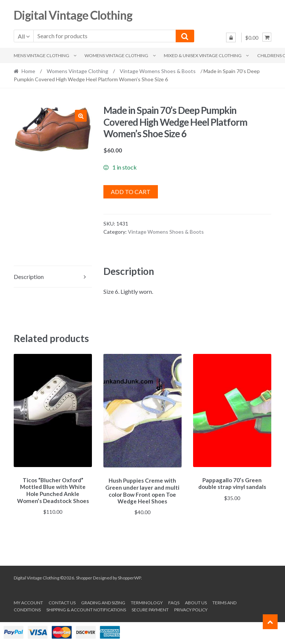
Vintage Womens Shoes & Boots (158, 71)
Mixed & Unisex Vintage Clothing (203, 55)
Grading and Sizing (103, 602)
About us (196, 602)
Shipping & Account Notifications (86, 609)
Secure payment (150, 609)
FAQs (174, 602)
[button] (81, 116)
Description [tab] (29, 277)
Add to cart (131, 192)
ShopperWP (129, 577)
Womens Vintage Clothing (116, 55)
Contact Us (62, 602)
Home (28, 71)
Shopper (84, 577)
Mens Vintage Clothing (42, 55)
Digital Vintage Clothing (73, 15)
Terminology (147, 602)
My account (28, 602)
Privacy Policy (191, 609)
